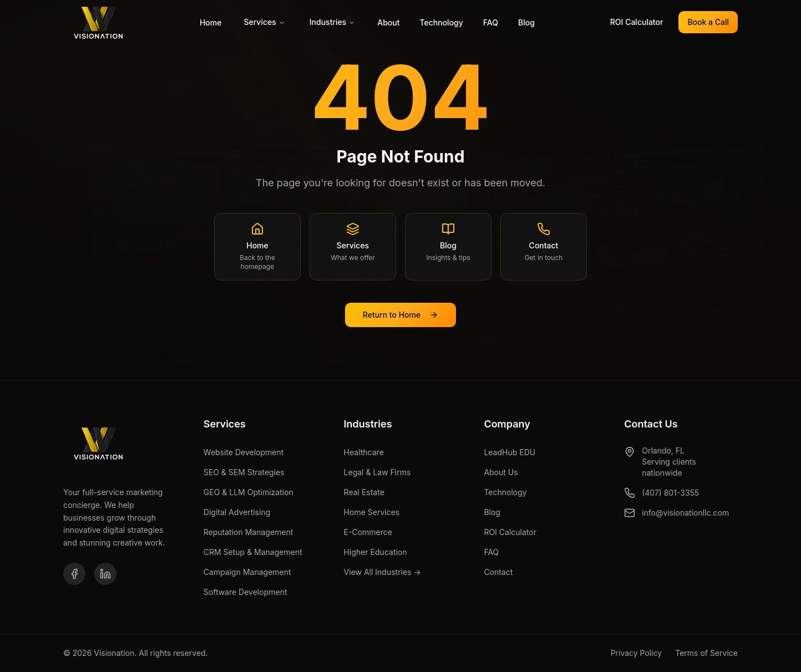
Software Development (245, 592)
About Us (501, 472)
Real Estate (364, 492)
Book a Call (708, 22)
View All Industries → (382, 572)
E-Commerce (368, 532)
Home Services (372, 512)
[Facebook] (74, 574)
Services (264, 22)
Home (211, 22)
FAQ (491, 22)
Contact (498, 572)
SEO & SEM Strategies (244, 472)
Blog (526, 22)
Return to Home (400, 315)
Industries (332, 22)
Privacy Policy (637, 653)
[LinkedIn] (105, 574)
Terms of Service (706, 653)
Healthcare (364, 452)
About (388, 22)
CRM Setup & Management (253, 552)
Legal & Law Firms (377, 472)
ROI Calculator (637, 22)
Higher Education (376, 552)
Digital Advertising (237, 512)
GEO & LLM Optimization (249, 492)
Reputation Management (249, 532)
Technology (441, 22)
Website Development (244, 452)
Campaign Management (247, 572)
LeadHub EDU (510, 452)
